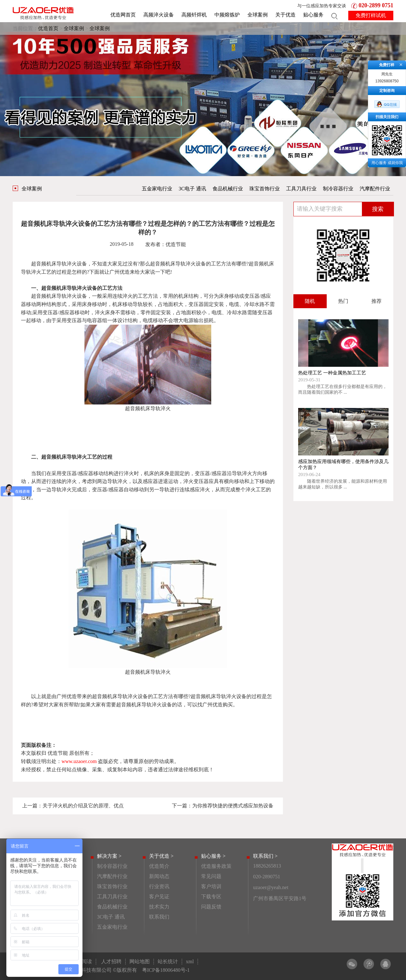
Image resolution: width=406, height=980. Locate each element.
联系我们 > (265, 856)
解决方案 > (109, 856)
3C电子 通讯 (192, 189)
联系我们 (159, 917)
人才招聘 (111, 961)
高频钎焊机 (194, 15)
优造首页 (48, 28)
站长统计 (168, 961)
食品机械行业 (228, 189)
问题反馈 (211, 907)
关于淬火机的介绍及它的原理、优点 (83, 806)
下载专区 (211, 897)
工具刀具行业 (301, 189)
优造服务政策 (216, 866)
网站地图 (140, 961)
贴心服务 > (213, 856)
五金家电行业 (157, 189)
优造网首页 (123, 15)
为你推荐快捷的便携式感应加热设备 (233, 806)
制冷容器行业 (338, 189)
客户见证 (159, 897)
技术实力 (159, 907)
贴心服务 (313, 15)
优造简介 (159, 866)
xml (190, 961)
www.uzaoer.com (79, 761)
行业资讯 (159, 886)
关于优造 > (161, 856)
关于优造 (285, 15)
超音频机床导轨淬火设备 (59, 264)
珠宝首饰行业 (265, 189)
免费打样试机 (371, 15)
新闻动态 (159, 876)
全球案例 (258, 15)
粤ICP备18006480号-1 (166, 970)
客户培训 (211, 886)
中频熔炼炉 (227, 15)
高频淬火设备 (159, 15)
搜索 (378, 209)
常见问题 (211, 876)
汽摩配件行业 (375, 189)
